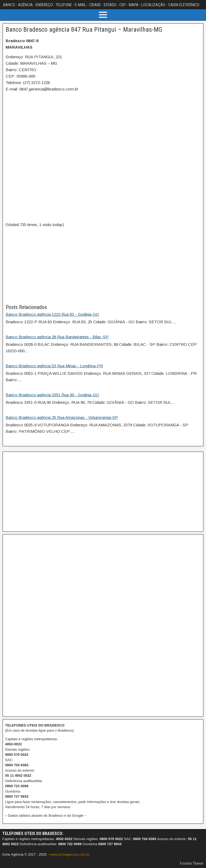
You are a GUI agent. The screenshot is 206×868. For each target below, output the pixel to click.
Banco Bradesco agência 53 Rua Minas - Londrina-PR (54, 366)
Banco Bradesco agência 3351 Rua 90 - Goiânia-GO (52, 395)
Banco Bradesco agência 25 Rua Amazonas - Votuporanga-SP (62, 417)
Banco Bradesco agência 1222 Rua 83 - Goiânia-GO (52, 314)
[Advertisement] (103, 266)
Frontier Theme (192, 863)
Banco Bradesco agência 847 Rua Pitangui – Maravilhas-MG (84, 30)
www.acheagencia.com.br (69, 854)
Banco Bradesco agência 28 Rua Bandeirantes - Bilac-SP (57, 337)
